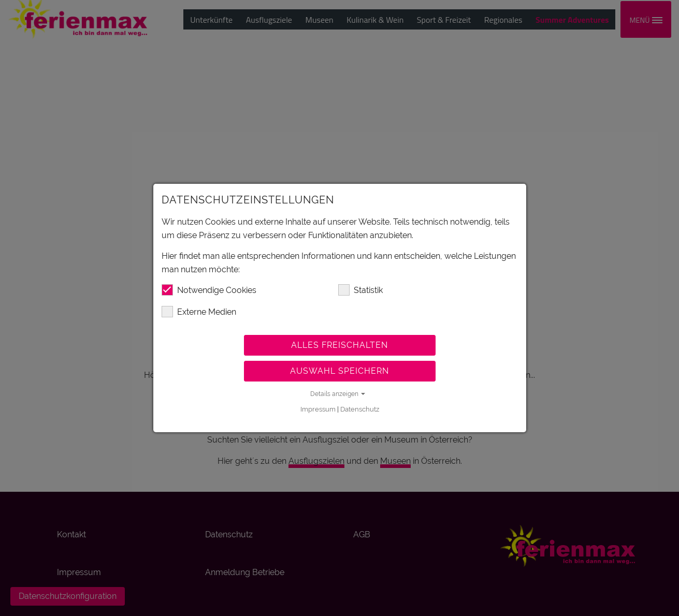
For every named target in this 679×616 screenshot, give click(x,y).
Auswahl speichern (339, 371)
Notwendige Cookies (209, 290)
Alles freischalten (339, 345)
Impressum (318, 409)
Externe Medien (199, 312)
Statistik (360, 290)
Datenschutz (360, 409)
